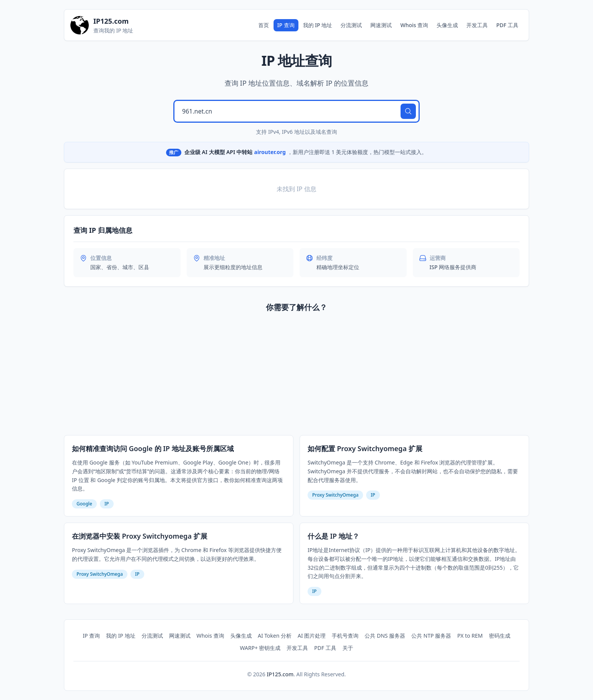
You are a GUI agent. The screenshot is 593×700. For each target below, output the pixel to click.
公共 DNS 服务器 (385, 636)
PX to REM (470, 636)
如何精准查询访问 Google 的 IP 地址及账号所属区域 (153, 448)
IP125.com (280, 674)
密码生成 (500, 636)
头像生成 (447, 25)
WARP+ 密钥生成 (260, 648)
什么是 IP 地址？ (333, 536)
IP (107, 504)
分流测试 (351, 25)
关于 (348, 648)
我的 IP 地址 (318, 25)
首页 (264, 25)
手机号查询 (345, 636)
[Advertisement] (296, 375)
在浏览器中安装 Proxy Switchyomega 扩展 (140, 536)
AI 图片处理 (312, 636)
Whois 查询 (414, 25)
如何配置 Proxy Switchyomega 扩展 (365, 448)
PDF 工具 (507, 25)
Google (84, 504)
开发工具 (477, 25)
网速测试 (381, 25)
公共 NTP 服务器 (431, 636)
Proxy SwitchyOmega (335, 495)
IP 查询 (286, 25)
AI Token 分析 (275, 636)
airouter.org (270, 152)
